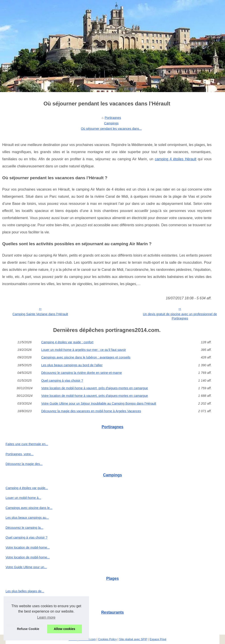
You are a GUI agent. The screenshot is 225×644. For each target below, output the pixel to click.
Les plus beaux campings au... (27, 518)
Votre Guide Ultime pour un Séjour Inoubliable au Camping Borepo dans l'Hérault (99, 403)
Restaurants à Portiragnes (24, 625)
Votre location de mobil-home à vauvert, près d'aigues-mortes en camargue (95, 388)
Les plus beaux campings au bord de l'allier (72, 365)
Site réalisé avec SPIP (133, 639)
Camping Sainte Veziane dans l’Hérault (40, 314)
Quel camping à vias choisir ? (62, 381)
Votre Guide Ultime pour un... (26, 567)
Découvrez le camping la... (24, 528)
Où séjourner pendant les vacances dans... (111, 129)
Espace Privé (158, 639)
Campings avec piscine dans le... (29, 508)
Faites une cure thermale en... (27, 444)
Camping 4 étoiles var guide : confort (67, 342)
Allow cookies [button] (65, 629)
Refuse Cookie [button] (28, 629)
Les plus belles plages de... (25, 591)
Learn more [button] (46, 617)
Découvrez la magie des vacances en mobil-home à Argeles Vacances (91, 411)
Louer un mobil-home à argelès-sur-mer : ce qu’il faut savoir (84, 350)
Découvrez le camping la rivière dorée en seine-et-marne (81, 373)
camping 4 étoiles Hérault (175, 159)
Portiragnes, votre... (20, 454)
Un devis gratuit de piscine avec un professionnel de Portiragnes (180, 316)
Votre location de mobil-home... (28, 547)
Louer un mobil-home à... (23, 498)
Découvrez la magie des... (24, 464)
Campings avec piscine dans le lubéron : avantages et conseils (86, 357)
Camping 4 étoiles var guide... (27, 488)
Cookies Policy (107, 639)
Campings (111, 123)
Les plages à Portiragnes (23, 601)
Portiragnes (113, 118)
